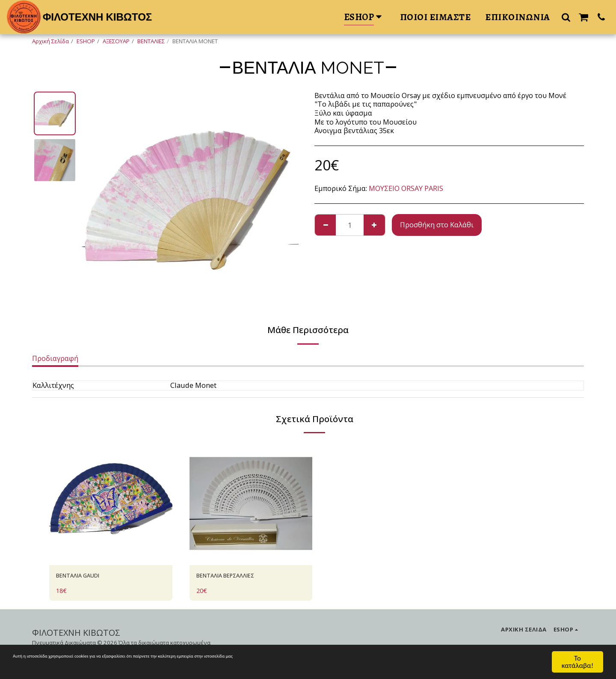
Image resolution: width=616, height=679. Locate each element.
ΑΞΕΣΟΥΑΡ (116, 41)
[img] (111, 503)
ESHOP (86, 41)
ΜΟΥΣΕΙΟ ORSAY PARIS (406, 188)
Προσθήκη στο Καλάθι (437, 225)
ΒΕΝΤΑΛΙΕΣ (151, 41)
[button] (566, 17)
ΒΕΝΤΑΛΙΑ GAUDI (86, 577)
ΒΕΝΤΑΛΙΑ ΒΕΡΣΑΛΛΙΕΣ (235, 577)
